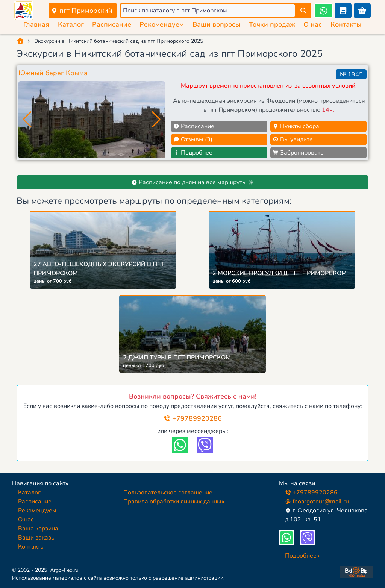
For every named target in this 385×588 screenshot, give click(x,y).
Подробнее (193, 153)
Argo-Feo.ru (64, 570)
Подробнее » (303, 556)
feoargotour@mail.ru (317, 502)
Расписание (112, 24)
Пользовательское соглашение (168, 493)
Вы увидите (293, 139)
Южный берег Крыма (53, 73)
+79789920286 (193, 418)
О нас (313, 24)
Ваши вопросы (217, 24)
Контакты (346, 24)
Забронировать (298, 153)
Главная (36, 24)
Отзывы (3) (193, 139)
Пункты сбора (296, 126)
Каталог (71, 24)
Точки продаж (272, 24)
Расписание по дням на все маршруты (193, 182)
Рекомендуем (162, 24)
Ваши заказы (37, 538)
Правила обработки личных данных (174, 502)
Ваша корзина (38, 529)
